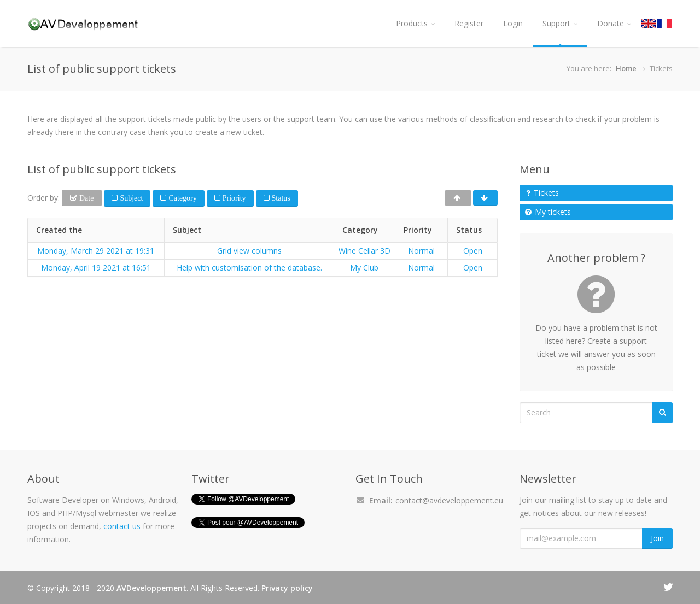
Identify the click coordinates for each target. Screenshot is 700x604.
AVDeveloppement (151, 588)
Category (181, 198)
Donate (614, 23)
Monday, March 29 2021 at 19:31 (96, 251)
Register (469, 23)
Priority (233, 198)
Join (657, 538)
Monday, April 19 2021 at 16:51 (96, 268)
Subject (130, 198)
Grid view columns (249, 251)
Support (560, 23)
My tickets (548, 212)
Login (513, 23)
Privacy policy (287, 588)
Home (626, 68)
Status (280, 198)
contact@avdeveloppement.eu (449, 500)
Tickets (542, 193)
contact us (122, 526)
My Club (364, 268)
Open (473, 251)
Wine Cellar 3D (364, 251)
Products (415, 23)
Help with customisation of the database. (249, 268)
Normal (421, 251)
